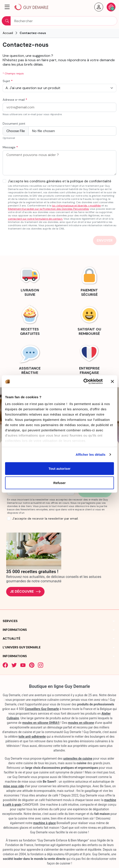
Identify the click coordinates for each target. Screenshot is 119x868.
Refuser (59, 483)
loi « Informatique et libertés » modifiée (76, 206)
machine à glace (45, 823)
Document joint (14, 124)
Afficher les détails (90, 455)
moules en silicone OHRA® (41, 723)
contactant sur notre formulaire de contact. (35, 219)
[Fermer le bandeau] (112, 381)
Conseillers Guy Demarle (42, 709)
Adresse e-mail (15, 100)
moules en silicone (81, 723)
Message (10, 147)
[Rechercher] (59, 21)
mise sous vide (14, 786)
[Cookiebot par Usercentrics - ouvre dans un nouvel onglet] (83, 382)
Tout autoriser (59, 468)
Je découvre (25, 592)
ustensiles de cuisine (78, 759)
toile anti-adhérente (32, 737)
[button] (7, 7)
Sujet (8, 81)
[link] (30, 281)
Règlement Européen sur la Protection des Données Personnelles (48, 209)
